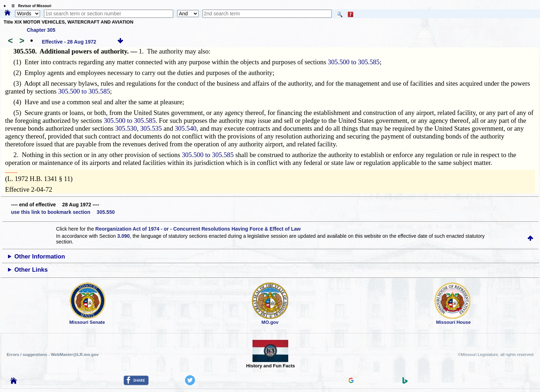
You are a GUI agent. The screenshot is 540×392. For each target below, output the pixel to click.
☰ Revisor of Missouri (30, 6)
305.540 (186, 128)
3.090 (123, 236)
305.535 (151, 128)
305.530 (126, 128)
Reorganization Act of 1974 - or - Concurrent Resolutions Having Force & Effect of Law (198, 229)
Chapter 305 (41, 30)
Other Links (31, 270)
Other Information (40, 257)
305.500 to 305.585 (354, 62)
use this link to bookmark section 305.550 (63, 212)
